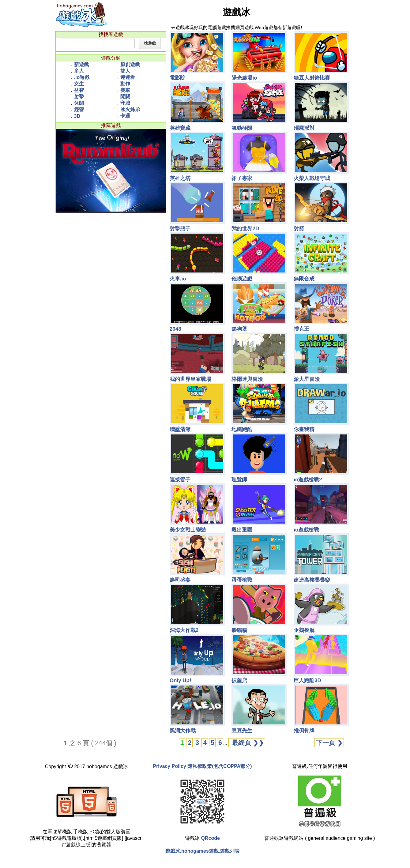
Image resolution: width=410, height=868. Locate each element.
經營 (79, 109)
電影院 (177, 78)
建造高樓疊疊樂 (312, 580)
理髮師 (239, 480)
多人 (79, 71)
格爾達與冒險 (247, 379)
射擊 (79, 97)
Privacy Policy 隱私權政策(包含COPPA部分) (202, 766)
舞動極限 (242, 128)
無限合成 (304, 279)
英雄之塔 (180, 178)
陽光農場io (244, 78)
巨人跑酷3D (307, 680)
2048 (175, 329)
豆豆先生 (242, 731)
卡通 (125, 116)
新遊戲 (81, 64)
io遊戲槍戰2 (308, 480)
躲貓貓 (239, 630)
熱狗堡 (239, 329)
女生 (79, 84)
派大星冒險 (307, 379)
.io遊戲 (82, 77)
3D (77, 116)
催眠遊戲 (242, 279)
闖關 (125, 97)
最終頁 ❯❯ (247, 743)
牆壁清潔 (180, 429)
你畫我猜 (304, 429)
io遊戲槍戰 (306, 530)
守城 (125, 103)
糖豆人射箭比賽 (312, 78)
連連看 (128, 77)
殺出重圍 (242, 530)
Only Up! (181, 680)
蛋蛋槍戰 (242, 580)
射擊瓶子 (180, 229)
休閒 (79, 103)
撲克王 (301, 329)
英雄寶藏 (180, 128)
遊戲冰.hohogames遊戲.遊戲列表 (203, 851)
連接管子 (180, 480)
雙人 (125, 71)
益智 (79, 90)
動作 (125, 84)
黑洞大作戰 (183, 731)
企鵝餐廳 (304, 630)
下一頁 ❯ (329, 743)
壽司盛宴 (180, 580)
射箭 (299, 229)
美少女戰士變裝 (188, 530)
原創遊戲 (130, 64)
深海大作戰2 (184, 630)
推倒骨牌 (304, 731)
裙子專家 (242, 178)
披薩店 (239, 680)
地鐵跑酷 (242, 429)
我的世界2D (245, 229)
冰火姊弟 (130, 109)
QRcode (211, 838)
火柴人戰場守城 (312, 178)
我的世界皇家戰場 (190, 379)
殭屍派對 (304, 128)
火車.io (178, 279)
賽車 (125, 90)
